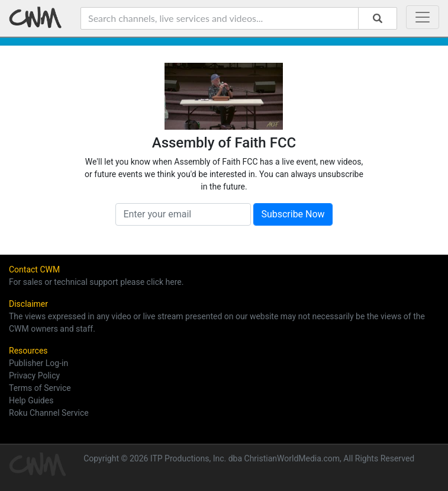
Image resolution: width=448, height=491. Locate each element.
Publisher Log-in (38, 363)
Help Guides (31, 400)
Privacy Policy (34, 376)
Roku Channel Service (49, 413)
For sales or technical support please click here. (96, 282)
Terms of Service (40, 388)
